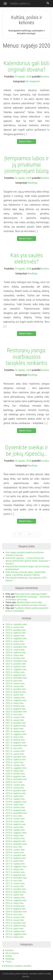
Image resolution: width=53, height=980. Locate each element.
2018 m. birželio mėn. (15, 838)
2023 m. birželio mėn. (15, 672)
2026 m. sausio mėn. (15, 627)
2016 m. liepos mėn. (15, 903)
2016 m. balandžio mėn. (16, 912)
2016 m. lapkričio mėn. (16, 892)
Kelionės (9, 950)
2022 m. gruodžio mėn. (16, 689)
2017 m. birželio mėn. (15, 872)
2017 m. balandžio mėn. (16, 878)
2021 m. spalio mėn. (15, 729)
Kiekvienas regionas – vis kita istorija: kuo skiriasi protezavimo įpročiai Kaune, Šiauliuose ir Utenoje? (28, 561)
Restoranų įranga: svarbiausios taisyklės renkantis (26, 357)
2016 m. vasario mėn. (15, 917)
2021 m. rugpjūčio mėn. (16, 734)
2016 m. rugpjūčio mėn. (16, 900)
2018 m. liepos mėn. (15, 836)
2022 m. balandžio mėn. (16, 712)
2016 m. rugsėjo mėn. (15, 898)
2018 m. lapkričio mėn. (16, 824)
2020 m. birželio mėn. (15, 774)
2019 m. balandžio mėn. (16, 813)
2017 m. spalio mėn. (15, 861)
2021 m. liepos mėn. (15, 737)
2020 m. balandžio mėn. (16, 779)
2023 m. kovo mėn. (14, 681)
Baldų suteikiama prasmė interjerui (31, 605)
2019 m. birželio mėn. (15, 807)
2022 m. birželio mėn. (15, 706)
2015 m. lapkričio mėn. (16, 926)
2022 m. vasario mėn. (15, 717)
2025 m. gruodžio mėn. (16, 630)
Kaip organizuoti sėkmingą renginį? (31, 594)
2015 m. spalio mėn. (15, 929)
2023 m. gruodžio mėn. (16, 664)
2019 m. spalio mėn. (15, 796)
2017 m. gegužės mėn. (16, 875)
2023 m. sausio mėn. (15, 686)
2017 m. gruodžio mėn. (16, 855)
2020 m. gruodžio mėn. (16, 757)
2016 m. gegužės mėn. (16, 909)
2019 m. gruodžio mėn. (16, 791)
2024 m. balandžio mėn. (16, 661)
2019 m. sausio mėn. (15, 822)
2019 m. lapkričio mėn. (16, 793)
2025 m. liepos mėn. (15, 641)
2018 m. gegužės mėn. (16, 841)
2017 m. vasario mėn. (15, 883)
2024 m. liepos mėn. (15, 655)
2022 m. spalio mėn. (15, 695)
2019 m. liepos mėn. (15, 805)
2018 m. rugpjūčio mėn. (16, 833)
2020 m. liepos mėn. (15, 771)
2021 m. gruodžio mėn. (16, 723)
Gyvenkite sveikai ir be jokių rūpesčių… (26, 451)
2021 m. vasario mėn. (15, 751)
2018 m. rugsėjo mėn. (15, 830)
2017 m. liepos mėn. (15, 869)
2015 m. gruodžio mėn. (16, 923)
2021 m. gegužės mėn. (16, 743)
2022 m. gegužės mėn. (16, 709)
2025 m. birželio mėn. (15, 644)
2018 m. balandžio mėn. (16, 844)
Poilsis (9, 962)
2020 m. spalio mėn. (15, 762)
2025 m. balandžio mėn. (16, 647)
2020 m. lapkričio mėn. (16, 760)
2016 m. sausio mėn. (15, 920)
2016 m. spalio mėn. (15, 895)
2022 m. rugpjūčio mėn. (16, 700)
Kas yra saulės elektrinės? (27, 258)
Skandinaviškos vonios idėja (29, 602)
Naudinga (33, 183)
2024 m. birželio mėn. (15, 658)
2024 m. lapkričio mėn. (16, 653)
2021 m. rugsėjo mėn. (15, 731)
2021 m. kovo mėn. (14, 748)
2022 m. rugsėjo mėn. (15, 698)
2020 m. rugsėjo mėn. (15, 765)
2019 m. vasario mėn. (15, 819)
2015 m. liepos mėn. (15, 937)
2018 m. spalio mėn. (15, 827)
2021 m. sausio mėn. (15, 754)
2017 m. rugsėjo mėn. (15, 864)
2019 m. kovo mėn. (14, 816)
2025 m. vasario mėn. (15, 650)
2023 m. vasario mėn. (15, 683)
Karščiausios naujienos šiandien (17, 966)
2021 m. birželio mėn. (15, 740)
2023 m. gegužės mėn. (16, 675)
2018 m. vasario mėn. (15, 850)
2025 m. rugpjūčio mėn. (16, 638)
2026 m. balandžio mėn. (16, 624)
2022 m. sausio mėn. (15, 720)
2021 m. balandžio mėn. (16, 745)
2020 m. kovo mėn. (14, 782)
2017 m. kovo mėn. (14, 881)
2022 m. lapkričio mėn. (16, 692)
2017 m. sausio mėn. (15, 886)
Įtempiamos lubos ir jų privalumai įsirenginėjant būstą (26, 165)
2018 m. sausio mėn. (15, 852)
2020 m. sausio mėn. (15, 788)
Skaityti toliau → (26, 141)
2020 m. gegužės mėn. (16, 776)
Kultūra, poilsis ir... (21, 4)
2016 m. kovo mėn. (14, 914)
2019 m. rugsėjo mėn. (15, 799)
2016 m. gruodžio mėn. (16, 889)
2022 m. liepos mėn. (15, 703)
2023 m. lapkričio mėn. (16, 667)
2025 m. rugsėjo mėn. (15, 636)
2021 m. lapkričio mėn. (16, 726)
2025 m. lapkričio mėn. (16, 633)
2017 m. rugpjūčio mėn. (16, 867)
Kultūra (9, 956)
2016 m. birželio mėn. (15, 906)
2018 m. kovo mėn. (14, 847)
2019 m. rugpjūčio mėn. (16, 802)
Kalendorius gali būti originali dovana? (26, 66)
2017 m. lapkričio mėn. (16, 858)
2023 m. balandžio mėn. (16, 678)
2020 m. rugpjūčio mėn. (16, 768)
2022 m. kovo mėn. (14, 714)
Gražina (45, 77)
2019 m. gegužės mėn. (16, 810)
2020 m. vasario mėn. (15, 785)
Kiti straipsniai (33, 81)
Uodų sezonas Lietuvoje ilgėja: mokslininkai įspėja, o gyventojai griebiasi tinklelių (26, 574)
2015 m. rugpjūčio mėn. (16, 934)
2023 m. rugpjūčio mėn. (16, 669)
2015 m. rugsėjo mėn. (15, 931)
